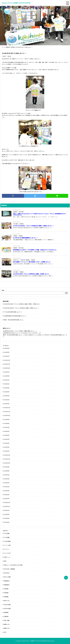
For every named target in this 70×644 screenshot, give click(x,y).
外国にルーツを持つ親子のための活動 (13, 565)
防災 (5, 632)
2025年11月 (7, 364)
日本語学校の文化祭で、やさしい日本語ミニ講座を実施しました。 (19, 331)
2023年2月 (7, 495)
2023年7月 (7, 475)
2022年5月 (7, 518)
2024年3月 (7, 443)
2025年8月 (7, 376)
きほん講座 (7, 533)
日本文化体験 (7, 605)
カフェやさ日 (7, 553)
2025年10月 (7, 368)
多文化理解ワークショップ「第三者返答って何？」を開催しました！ (32, 262)
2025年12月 (7, 360)
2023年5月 (7, 483)
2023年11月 (7, 459)
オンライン (7, 549)
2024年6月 (7, 431)
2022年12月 (7, 503)
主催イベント (7, 557)
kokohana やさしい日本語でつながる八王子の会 (16, 3)
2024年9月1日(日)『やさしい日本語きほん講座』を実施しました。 (31, 274)
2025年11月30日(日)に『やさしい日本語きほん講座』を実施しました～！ (33, 226)
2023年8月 (7, 471)
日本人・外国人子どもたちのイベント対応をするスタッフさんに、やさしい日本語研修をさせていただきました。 (39, 214)
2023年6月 (7, 479)
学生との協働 (7, 577)
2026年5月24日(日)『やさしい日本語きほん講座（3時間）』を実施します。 (22, 304)
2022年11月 (7, 506)
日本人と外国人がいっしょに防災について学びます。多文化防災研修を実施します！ (45, 335)
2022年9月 (7, 510)
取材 (5, 561)
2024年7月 (7, 427)
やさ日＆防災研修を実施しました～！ (13, 312)
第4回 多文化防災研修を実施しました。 (14, 320)
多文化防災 (7, 573)
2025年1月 (7, 404)
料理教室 (6, 597)
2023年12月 (7, 455)
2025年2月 (7, 400)
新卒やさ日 (7, 601)
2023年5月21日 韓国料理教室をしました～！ (25, 238)
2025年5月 (7, 388)
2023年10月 (7, 463)
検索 (3, 290)
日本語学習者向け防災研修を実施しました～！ (15, 316)
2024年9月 (7, 420)
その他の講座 (7, 541)
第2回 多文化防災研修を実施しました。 (13, 335)
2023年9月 (7, 467)
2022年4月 (7, 522)
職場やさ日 (7, 624)
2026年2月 (7, 352)
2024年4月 (7, 439)
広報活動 (13, 47)
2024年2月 (7, 447)
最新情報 (6, 612)
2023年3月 (7, 491)
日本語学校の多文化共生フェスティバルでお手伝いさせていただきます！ (21, 333)
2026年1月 (7, 356)
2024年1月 (7, 451)
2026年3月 (7, 348)
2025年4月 (7, 392)
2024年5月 (7, 435)
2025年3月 (7, 396)
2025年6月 (7, 384)
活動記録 (8, 47)
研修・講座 (7, 620)
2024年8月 (7, 423)
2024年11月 (7, 412)
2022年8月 (7, 514)
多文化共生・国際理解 (9, 569)
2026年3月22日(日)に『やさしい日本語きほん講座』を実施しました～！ (22, 308)
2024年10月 (7, 416)
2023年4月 (7, 487)
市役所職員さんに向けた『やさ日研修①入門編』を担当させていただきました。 (35, 250)
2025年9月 (7, 372)
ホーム (3, 47)
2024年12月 (7, 408)
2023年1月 (7, 499)
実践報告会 (7, 581)
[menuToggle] (68, 2)
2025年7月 (7, 380)
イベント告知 (7, 545)
